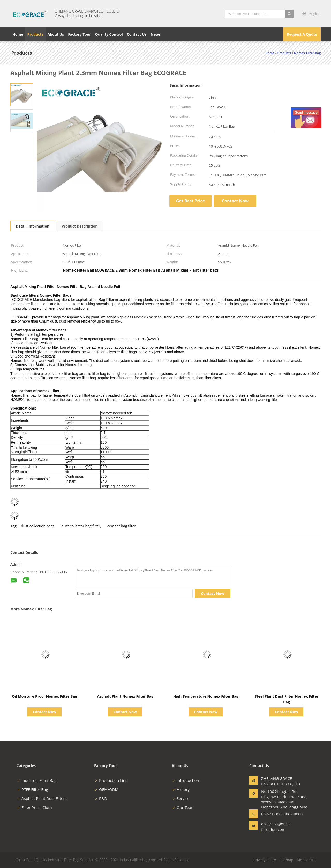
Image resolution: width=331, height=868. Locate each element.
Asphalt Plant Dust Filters (42, 798)
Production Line (111, 780)
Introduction (185, 780)
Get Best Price (190, 201)
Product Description (80, 226)
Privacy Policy (265, 860)
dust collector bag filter (81, 526)
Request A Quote (302, 34)
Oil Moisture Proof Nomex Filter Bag (44, 696)
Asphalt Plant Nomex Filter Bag (125, 696)
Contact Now (235, 201)
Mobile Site (306, 860)
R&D (101, 798)
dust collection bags (38, 526)
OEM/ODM (106, 789)
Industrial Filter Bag (36, 780)
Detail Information (33, 226)
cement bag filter (122, 526)
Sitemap (286, 860)
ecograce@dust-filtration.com (276, 827)
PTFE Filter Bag (32, 789)
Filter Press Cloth (34, 807)
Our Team (183, 807)
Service (181, 798)
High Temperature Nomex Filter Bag (206, 696)
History (181, 789)
